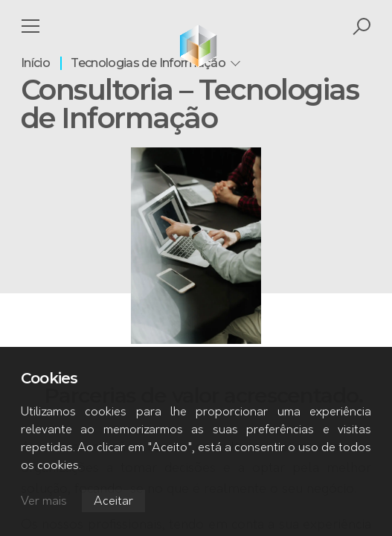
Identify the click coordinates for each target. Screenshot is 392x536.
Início (35, 63)
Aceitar (113, 502)
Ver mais (44, 502)
